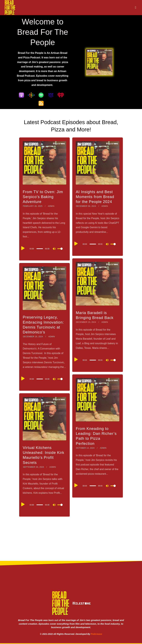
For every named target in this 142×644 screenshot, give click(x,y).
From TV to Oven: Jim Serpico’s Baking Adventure (43, 197)
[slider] (40, 249)
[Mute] (54, 249)
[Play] (23, 248)
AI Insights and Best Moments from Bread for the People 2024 (95, 197)
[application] (44, 249)
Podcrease (96, 634)
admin (51, 206)
